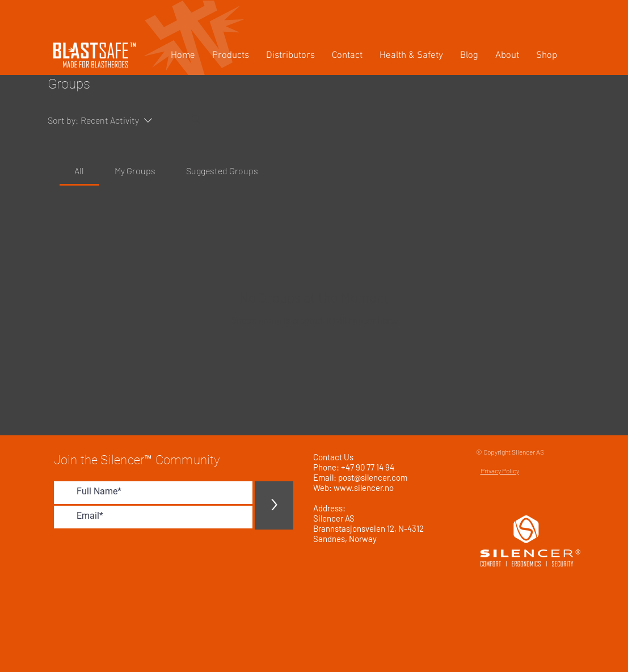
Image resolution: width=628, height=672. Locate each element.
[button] (231, 56)
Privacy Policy (500, 471)
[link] (79, 171)
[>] (274, 505)
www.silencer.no (364, 488)
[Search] (196, 119)
